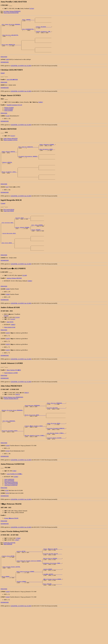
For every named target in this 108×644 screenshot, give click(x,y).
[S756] (7, 520)
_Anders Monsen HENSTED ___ (9, 161)
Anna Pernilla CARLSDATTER (11, 39)
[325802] (16, 506)
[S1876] (8, 355)
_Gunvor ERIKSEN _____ (37, 248)
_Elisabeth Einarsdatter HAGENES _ (28, 166)
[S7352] (8, 480)
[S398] (7, 67)
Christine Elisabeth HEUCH (11, 421)
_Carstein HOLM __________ (23, 233)
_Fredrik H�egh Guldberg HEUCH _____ (35, 453)
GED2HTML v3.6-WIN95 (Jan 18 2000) (21, 73)
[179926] (18, 567)
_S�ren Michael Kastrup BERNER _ (53, 614)
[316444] (3, 218)
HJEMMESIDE (5, 70)
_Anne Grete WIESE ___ (8, 263)
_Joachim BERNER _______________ (52, 602)
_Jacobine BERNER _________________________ (29, 617)
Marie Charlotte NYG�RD (14, 392)
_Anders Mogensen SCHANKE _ (47, 152)
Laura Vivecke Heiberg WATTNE (11, 600)
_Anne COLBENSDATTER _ (28, 32)
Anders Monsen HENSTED (10, 146)
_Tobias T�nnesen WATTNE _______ (53, 578)
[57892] (14, 500)
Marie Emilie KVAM (10, 349)
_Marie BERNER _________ (8, 611)
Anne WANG (10, 344)
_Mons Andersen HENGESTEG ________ (28, 155)
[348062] (13, 347)
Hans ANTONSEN (9, 510)
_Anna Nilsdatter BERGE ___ (47, 158)
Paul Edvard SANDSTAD (11, 511)
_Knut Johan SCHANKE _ (37, 242)
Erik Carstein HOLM (9, 224)
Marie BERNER (8, 573)
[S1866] (8, 311)
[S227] (7, 202)
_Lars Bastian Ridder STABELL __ (56, 461)
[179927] (17, 569)
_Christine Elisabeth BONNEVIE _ (56, 455)
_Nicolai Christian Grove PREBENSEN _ (12, 434)
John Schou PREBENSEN (9, 447)
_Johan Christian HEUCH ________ (56, 450)
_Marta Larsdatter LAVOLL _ (9, 185)
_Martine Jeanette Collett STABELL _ (35, 464)
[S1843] (8, 475)
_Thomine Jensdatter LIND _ (43, 35)
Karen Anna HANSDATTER (11, 13)
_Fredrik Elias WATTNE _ (8, 587)
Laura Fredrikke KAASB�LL (14, 503)
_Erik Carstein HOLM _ (8, 239)
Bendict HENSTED (7, 173)
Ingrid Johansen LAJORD (11, 395)
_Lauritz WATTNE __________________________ (29, 581)
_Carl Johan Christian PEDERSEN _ (11, 26)
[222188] (25, 298)
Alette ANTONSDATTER (11, 513)
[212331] (17, 339)
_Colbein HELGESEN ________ (43, 29)
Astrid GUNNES (9, 116)
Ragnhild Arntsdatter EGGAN (14, 112)
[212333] (6, 338)
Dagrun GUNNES (9, 115)
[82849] (3, 80)
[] (3, 67)
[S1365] (8, 123)
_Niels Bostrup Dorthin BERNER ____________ (29, 605)
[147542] (32, 9)
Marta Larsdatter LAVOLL (11, 147)
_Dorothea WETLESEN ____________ (56, 431)
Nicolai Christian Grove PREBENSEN (13, 419)
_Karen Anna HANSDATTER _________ (11, 50)
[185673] (18, 417)
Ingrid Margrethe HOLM (9, 252)
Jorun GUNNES (9, 118)
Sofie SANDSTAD (9, 509)
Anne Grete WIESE (9, 226)
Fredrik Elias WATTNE (9, 572)
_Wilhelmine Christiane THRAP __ (52, 595)
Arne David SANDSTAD (11, 514)
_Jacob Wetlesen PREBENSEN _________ (35, 428)
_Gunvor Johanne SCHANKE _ (23, 245)
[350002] (30, 303)
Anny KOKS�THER (12, 87)
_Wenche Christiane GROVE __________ (35, 440)
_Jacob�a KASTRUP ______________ (53, 608)
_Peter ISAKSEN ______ (28, 20)
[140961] (41, 110)
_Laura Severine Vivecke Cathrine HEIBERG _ (29, 592)
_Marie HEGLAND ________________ (52, 620)
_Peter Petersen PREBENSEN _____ (56, 425)
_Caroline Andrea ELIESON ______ (56, 467)
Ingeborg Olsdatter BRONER (14, 300)
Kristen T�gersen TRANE (11, 547)
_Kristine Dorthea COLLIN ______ (52, 584)
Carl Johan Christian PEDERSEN (12, 11)
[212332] (13, 341)
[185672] (26, 415)
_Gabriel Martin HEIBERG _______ (52, 590)
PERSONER (4, 64)
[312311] (13, 143)
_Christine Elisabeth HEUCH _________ (12, 458)
